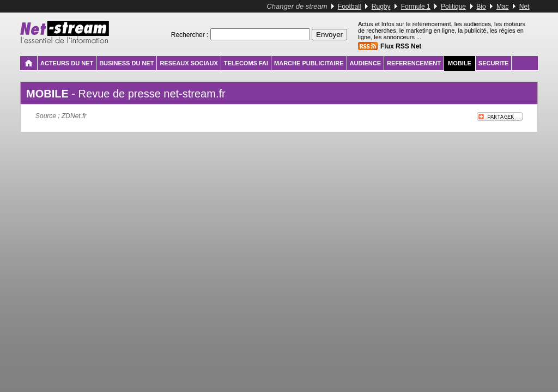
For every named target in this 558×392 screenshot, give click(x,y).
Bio (481, 7)
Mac (503, 7)
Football (350, 7)
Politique (453, 7)
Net (524, 7)
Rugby (381, 7)
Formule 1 (416, 7)
